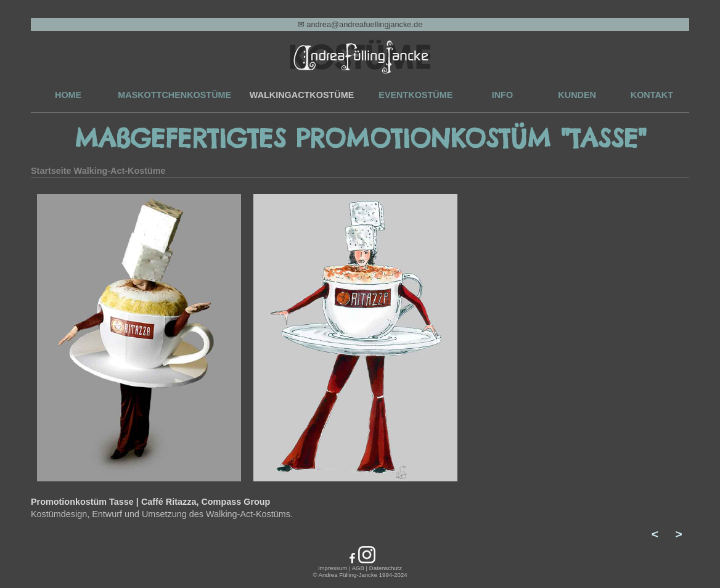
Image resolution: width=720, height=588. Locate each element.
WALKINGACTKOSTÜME (302, 95)
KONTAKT (652, 95)
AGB (358, 568)
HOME (68, 95)
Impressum (333, 568)
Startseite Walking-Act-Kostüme (98, 171)
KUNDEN (577, 95)
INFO (502, 95)
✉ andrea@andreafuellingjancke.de (360, 24)
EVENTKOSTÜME (415, 95)
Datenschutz (386, 568)
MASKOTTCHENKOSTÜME (174, 95)
